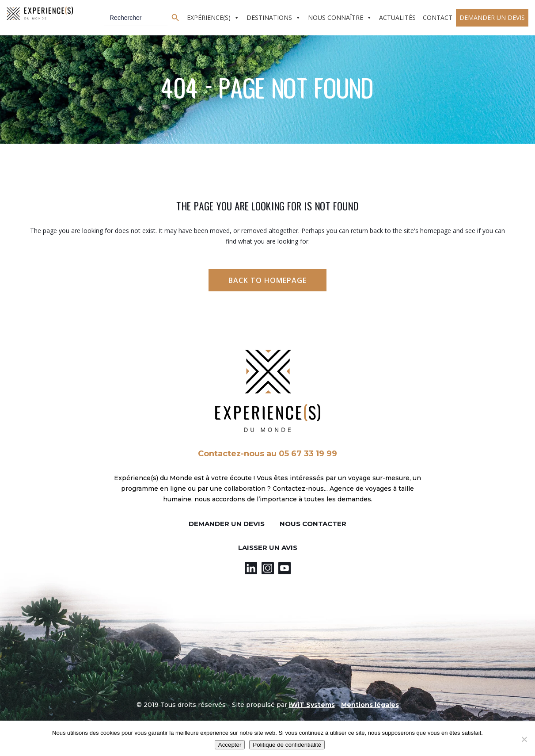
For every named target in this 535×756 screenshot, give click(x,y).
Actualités (397, 17)
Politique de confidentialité (287, 745)
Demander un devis (492, 17)
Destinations (269, 17)
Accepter (230, 745)
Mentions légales (370, 705)
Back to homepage (267, 280)
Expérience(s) (209, 17)
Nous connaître (336, 17)
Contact (438, 17)
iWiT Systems (312, 705)
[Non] (524, 739)
